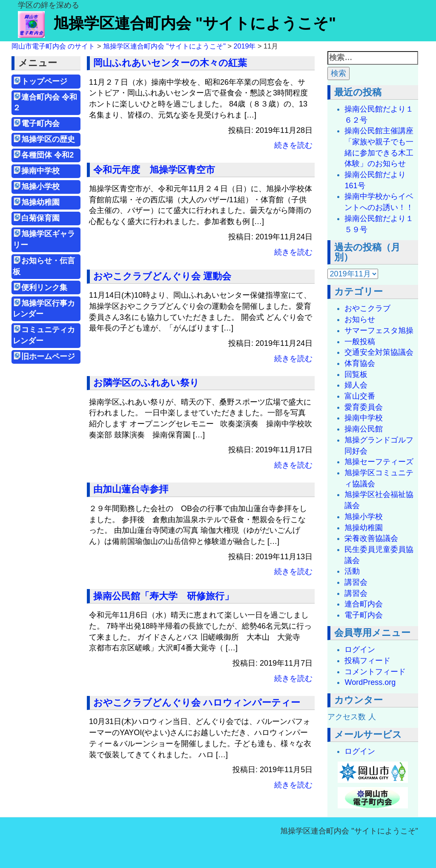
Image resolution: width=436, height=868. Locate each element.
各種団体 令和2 (47, 155)
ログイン (360, 650)
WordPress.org (370, 682)
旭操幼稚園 (44, 202)
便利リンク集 (44, 287)
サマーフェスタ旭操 (379, 331)
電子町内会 (40, 124)
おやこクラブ (367, 308)
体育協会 (360, 363)
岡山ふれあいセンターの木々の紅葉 (170, 63)
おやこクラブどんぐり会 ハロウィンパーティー (197, 703)
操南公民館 (364, 429)
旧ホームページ (48, 356)
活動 (352, 571)
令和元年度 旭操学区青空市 (154, 170)
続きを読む (293, 145)
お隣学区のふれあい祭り (146, 383)
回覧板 (356, 374)
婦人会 (356, 385)
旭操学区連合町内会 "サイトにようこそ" (177, 23)
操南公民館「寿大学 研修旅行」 (163, 596)
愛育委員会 (364, 407)
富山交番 (360, 396)
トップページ (44, 81)
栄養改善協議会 (371, 538)
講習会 (356, 582)
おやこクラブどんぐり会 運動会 (162, 276)
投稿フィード (367, 661)
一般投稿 (360, 342)
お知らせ (360, 319)
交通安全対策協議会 (379, 352)
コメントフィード (375, 672)
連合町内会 (364, 604)
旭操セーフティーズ (379, 462)
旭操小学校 (40, 187)
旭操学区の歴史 (48, 139)
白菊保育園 (40, 218)
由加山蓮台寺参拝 (131, 489)
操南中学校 (40, 171)
